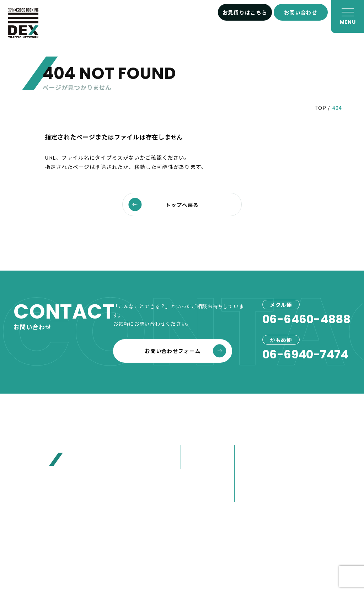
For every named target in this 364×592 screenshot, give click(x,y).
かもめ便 (195, 463)
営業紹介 (249, 496)
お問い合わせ (301, 12)
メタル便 (195, 451)
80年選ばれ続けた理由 (260, 467)
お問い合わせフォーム (185, 351)
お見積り (301, 465)
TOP (320, 108)
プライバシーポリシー (208, 548)
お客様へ (301, 450)
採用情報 (301, 495)
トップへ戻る (164, 205)
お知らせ (301, 435)
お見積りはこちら (245, 12)
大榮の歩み (251, 484)
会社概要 (249, 451)
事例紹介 (194, 481)
